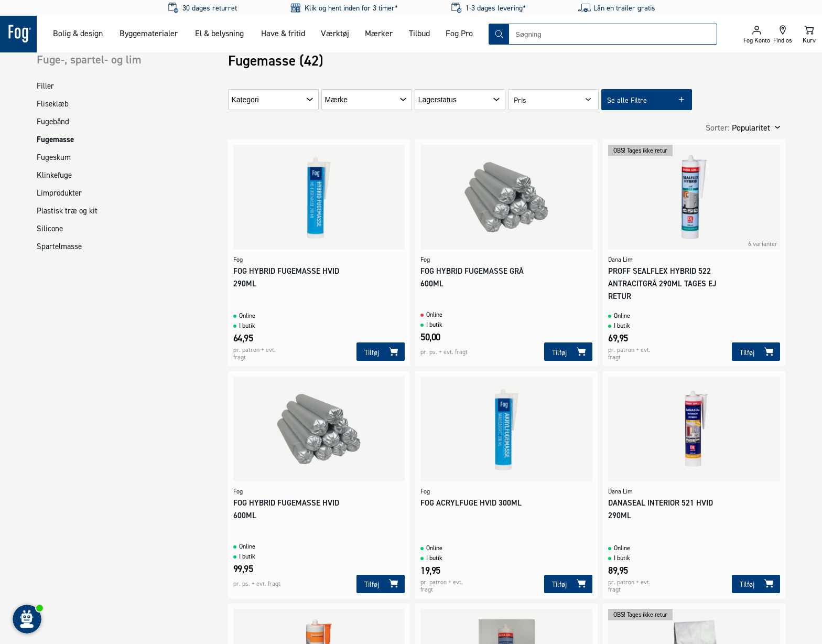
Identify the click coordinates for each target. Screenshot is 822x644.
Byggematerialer (149, 33)
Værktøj (335, 33)
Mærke (337, 100)
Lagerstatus (437, 100)
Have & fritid (283, 33)
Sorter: (717, 127)
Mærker (379, 33)
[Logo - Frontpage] (18, 34)
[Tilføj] (381, 352)
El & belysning (219, 33)
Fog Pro (459, 33)
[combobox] (613, 34)
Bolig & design (78, 33)
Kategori (245, 100)
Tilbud (419, 33)
